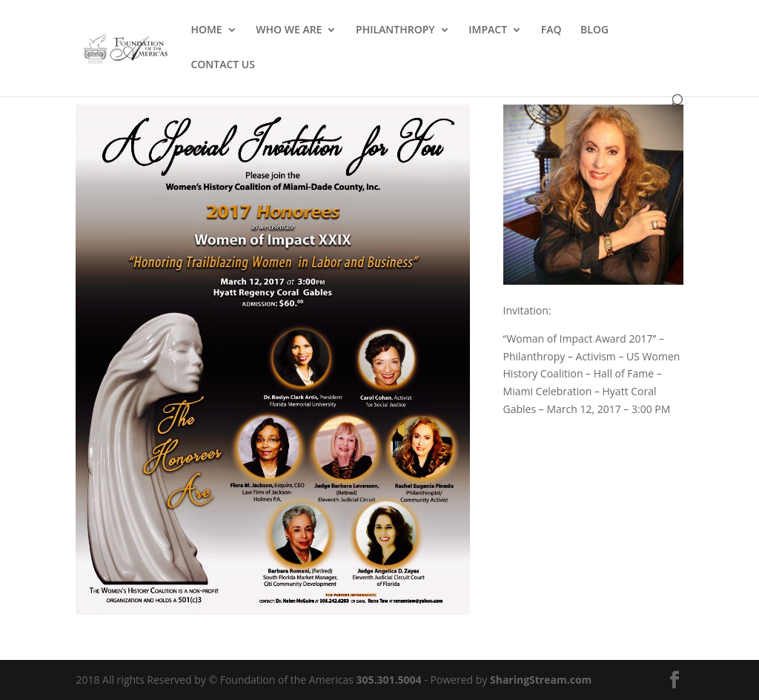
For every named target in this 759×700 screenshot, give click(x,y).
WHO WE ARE (289, 30)
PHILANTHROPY (395, 30)
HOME (206, 30)
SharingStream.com (541, 680)
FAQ (551, 30)
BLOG (594, 30)
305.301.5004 (389, 680)
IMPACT (488, 30)
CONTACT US (223, 65)
